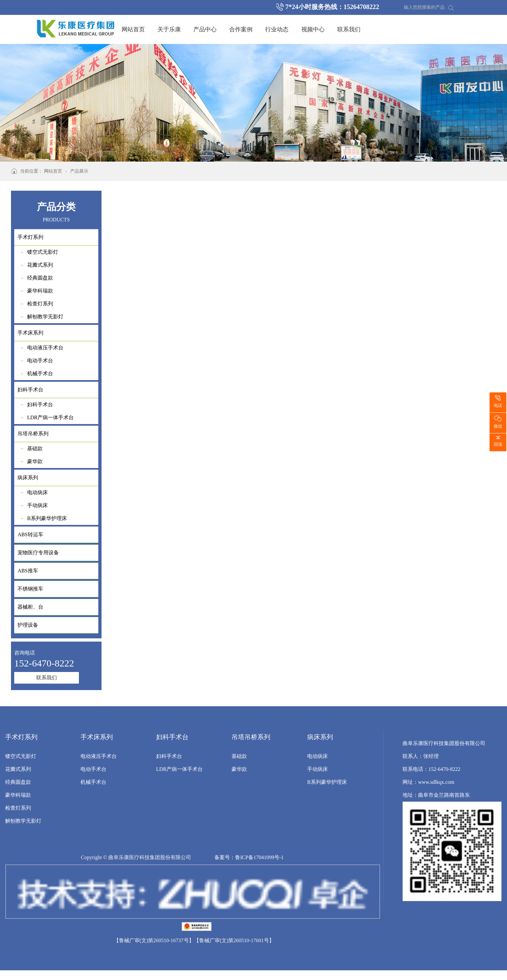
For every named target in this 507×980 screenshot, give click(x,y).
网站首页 (133, 29)
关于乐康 (169, 29)
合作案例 (241, 29)
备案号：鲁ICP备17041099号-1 (249, 857)
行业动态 (277, 29)
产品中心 (205, 29)
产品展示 (79, 171)
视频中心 (313, 29)
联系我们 (349, 29)
